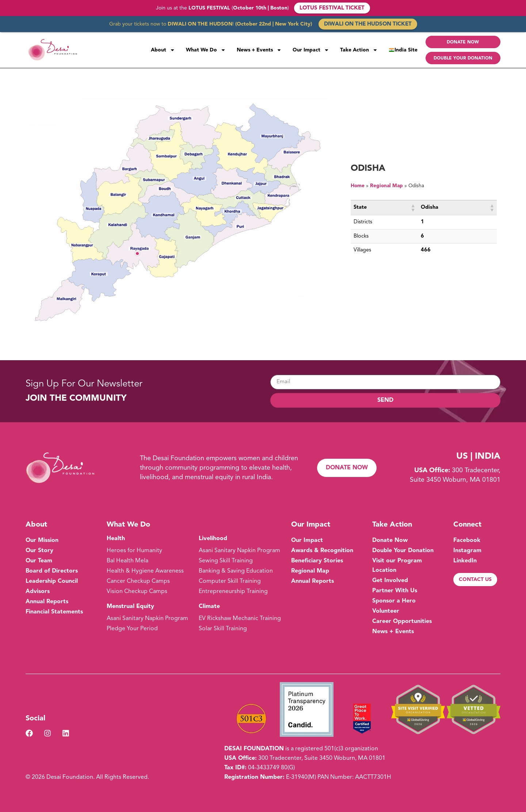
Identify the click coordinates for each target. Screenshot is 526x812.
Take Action (359, 50)
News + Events (259, 50)
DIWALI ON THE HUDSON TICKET (368, 24)
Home (358, 186)
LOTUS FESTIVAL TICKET (332, 8)
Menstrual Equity (130, 607)
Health (116, 539)
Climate (209, 607)
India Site (403, 50)
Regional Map (386, 186)
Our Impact (311, 50)
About (163, 50)
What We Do (206, 50)
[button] (413, 208)
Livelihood (213, 539)
